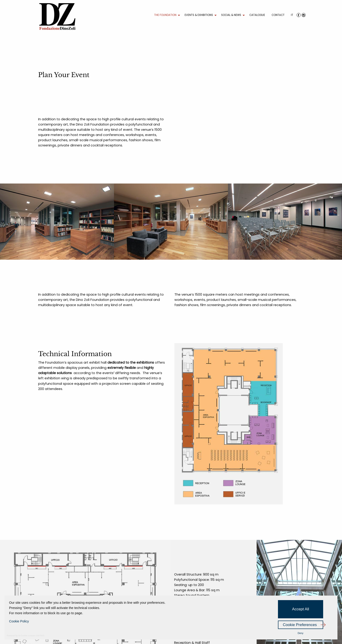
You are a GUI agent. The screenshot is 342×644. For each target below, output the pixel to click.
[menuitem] (166, 15)
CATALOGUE (257, 15)
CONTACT (278, 15)
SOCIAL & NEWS (231, 15)
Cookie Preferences (300, 625)
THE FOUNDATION (165, 15)
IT (292, 15)
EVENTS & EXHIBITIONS (199, 15)
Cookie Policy (19, 621)
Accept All (301, 609)
